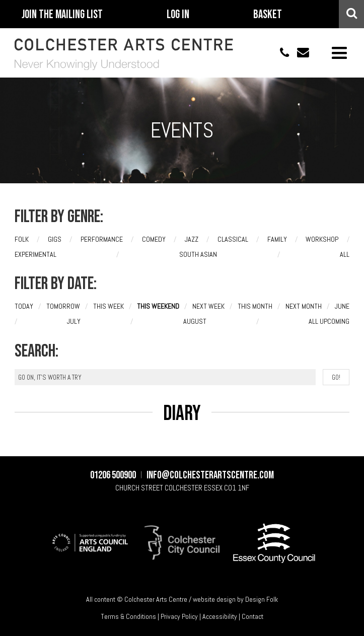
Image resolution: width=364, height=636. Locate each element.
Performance (102, 239)
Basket (268, 15)
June (342, 306)
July (74, 321)
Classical (233, 239)
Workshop (322, 239)
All (345, 254)
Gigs (55, 239)
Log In (178, 15)
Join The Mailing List (62, 15)
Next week (208, 306)
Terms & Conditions (128, 616)
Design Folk (262, 599)
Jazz (192, 239)
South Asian (198, 254)
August (195, 321)
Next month (304, 306)
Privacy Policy (179, 616)
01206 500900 (279, 53)
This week (108, 306)
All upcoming (329, 321)
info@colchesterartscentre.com (300, 53)
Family (277, 239)
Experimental (35, 254)
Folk (22, 239)
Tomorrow (63, 306)
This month (255, 306)
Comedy (154, 239)
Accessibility (220, 616)
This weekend (158, 306)
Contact (252, 616)
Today (24, 306)
